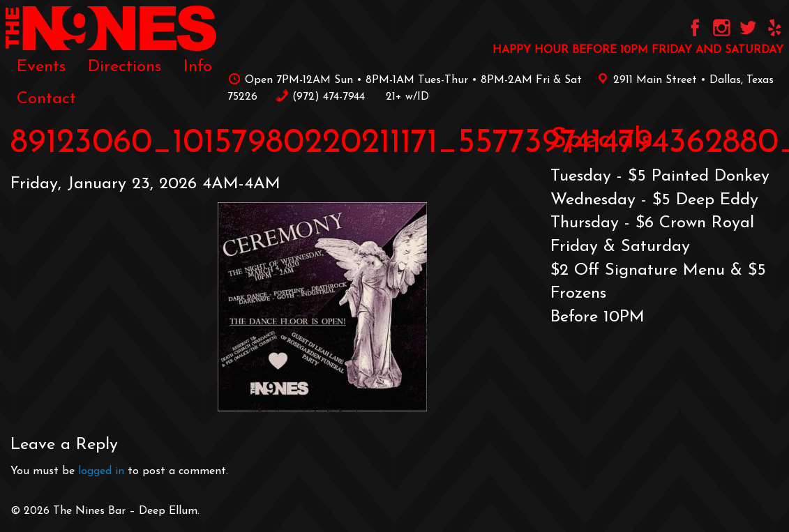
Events (41, 67)
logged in (101, 471)
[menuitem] (41, 67)
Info (198, 67)
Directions (125, 67)
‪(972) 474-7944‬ (320, 97)
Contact (46, 99)
